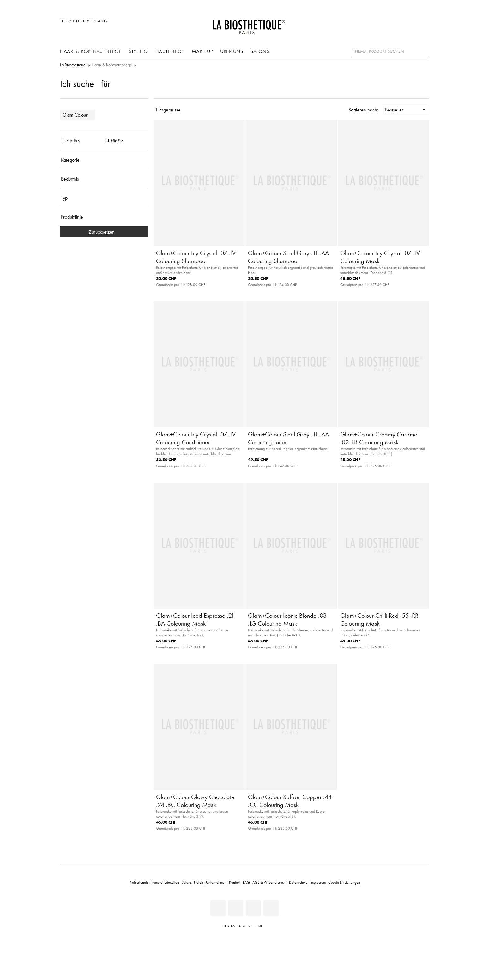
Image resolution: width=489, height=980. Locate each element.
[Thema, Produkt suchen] (391, 51)
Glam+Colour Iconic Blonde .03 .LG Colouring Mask (287, 619)
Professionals (139, 882)
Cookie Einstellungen (344, 882)
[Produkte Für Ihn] (63, 141)
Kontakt (235, 882)
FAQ (246, 882)
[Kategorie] (104, 160)
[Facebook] (236, 908)
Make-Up (202, 51)
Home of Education (165, 882)
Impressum (318, 882)
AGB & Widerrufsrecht (269, 882)
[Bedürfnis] (104, 179)
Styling (138, 51)
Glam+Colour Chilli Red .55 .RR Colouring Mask (379, 619)
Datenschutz (298, 882)
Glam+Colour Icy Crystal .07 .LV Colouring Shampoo (196, 257)
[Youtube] (253, 908)
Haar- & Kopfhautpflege (91, 51)
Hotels (199, 882)
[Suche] (424, 51)
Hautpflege (170, 51)
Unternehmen (216, 882)
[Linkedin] (218, 908)
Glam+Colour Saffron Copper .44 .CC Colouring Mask (290, 801)
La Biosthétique (73, 65)
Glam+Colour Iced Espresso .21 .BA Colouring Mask (195, 619)
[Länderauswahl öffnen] (394, 24)
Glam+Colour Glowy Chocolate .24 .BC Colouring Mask (195, 801)
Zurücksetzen (104, 232)
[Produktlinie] (104, 217)
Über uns (232, 51)
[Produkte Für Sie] (107, 141)
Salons (260, 51)
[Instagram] (271, 908)
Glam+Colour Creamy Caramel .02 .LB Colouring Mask (379, 438)
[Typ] (104, 198)
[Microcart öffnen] (423, 24)
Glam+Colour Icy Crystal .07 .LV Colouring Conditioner (196, 438)
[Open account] (408, 24)
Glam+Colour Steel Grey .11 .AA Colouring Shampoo (288, 257)
